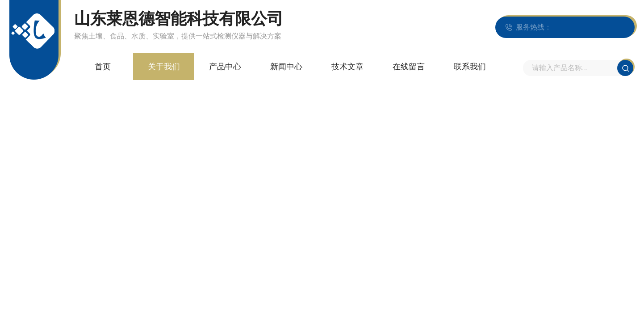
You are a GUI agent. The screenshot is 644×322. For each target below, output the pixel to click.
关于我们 (164, 67)
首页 (103, 67)
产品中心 (225, 67)
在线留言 (409, 67)
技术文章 (347, 67)
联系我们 (470, 67)
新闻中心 (286, 67)
